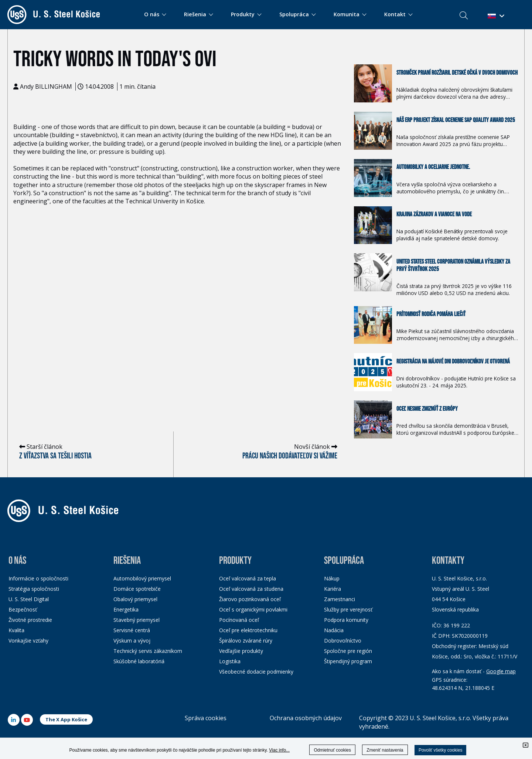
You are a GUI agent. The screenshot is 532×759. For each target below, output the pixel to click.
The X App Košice (66, 719)
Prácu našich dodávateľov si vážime (290, 456)
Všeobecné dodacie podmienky (256, 672)
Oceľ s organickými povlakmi (253, 609)
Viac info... (279, 750)
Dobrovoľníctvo (343, 641)
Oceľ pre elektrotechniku (248, 630)
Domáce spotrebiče (137, 589)
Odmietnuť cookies (332, 750)
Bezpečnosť (23, 609)
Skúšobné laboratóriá (139, 661)
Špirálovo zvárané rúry (246, 641)
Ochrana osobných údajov (306, 718)
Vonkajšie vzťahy (28, 641)
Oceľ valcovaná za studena (251, 589)
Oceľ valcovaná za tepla (248, 578)
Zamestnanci (340, 599)
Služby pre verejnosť (348, 609)
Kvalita (16, 630)
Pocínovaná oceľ (239, 620)
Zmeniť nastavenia (385, 750)
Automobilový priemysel (142, 578)
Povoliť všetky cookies (441, 750)
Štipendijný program (348, 661)
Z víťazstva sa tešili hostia (55, 456)
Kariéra (332, 589)
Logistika (230, 661)
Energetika (126, 609)
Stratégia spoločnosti (34, 589)
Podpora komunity (346, 620)
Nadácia (334, 630)
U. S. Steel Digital (29, 599)
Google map (501, 671)
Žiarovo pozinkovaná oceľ (250, 599)
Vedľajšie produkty (241, 651)
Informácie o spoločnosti (38, 578)
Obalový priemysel (135, 599)
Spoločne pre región (348, 651)
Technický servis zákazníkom (148, 651)
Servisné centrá (132, 630)
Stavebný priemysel (137, 620)
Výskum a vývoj (132, 641)
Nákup (332, 578)
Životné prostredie (30, 620)
